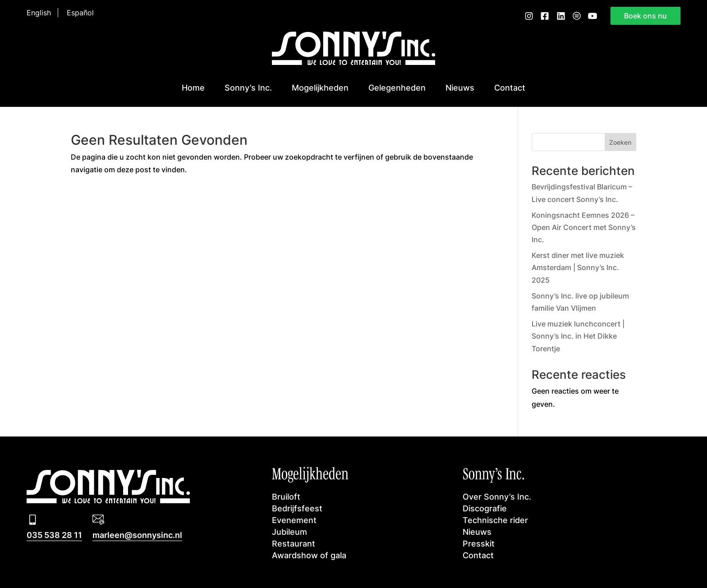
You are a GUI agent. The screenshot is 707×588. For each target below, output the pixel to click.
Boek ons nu (645, 16)
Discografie (485, 508)
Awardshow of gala (309, 555)
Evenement (294, 520)
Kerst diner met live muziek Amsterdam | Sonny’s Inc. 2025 (578, 267)
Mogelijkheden (320, 88)
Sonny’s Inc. (248, 88)
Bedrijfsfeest (297, 508)
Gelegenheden (397, 88)
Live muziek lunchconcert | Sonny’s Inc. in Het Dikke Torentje (578, 336)
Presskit (479, 544)
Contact (510, 88)
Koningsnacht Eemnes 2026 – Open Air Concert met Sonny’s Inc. (584, 227)
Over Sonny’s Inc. (497, 497)
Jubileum (289, 532)
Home (193, 88)
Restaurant (294, 544)
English (39, 13)
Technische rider (495, 520)
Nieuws (460, 88)
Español (80, 13)
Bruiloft (286, 497)
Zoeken (620, 142)
